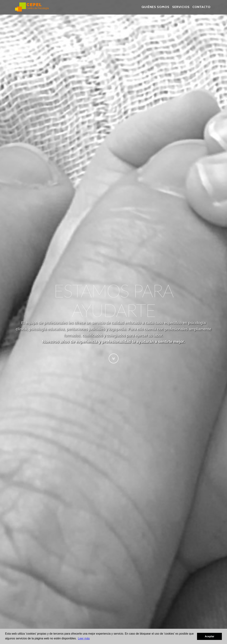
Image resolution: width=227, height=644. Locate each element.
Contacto (201, 9)
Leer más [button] (84, 638)
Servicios (181, 9)
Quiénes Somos (155, 9)
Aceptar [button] (209, 636)
